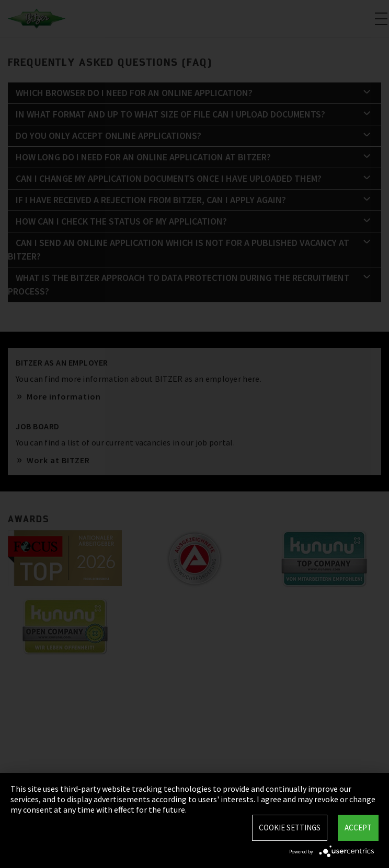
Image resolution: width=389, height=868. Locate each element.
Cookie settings (290, 828)
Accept (358, 828)
